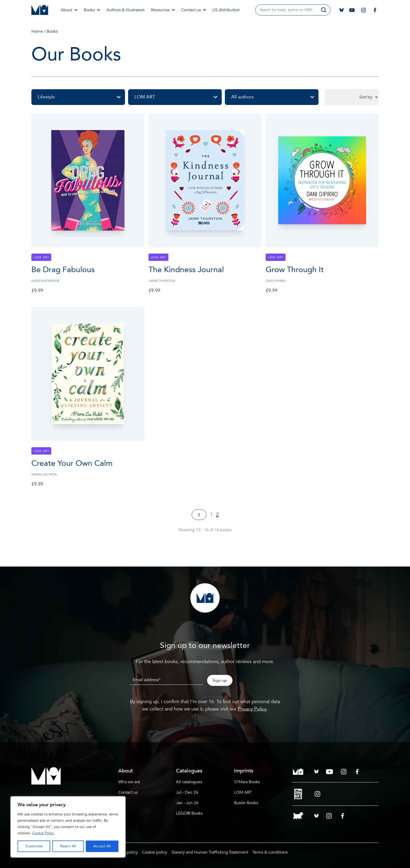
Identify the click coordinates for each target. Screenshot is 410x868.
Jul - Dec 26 (187, 792)
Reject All (68, 846)
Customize (34, 846)
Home (37, 31)
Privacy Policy (252, 709)
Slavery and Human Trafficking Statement (210, 852)
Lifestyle (81, 97)
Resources (163, 10)
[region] (68, 827)
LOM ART (178, 97)
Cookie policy (155, 852)
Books (92, 10)
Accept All (102, 846)
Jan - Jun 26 (187, 803)
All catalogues (189, 782)
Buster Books (246, 803)
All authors (275, 97)
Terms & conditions (270, 852)
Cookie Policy (43, 833)
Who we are (129, 782)
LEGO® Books (189, 813)
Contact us (194, 10)
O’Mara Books (247, 782)
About (69, 10)
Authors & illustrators (126, 10)
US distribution (226, 10)
